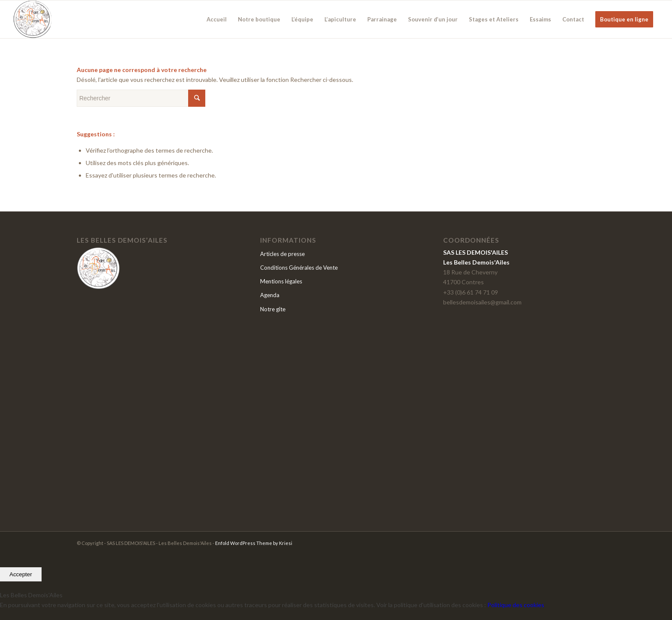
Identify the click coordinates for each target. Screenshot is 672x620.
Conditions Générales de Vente (299, 268)
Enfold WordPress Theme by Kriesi (254, 543)
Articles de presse (282, 254)
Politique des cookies (516, 605)
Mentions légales (281, 281)
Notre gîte (273, 309)
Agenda (270, 295)
